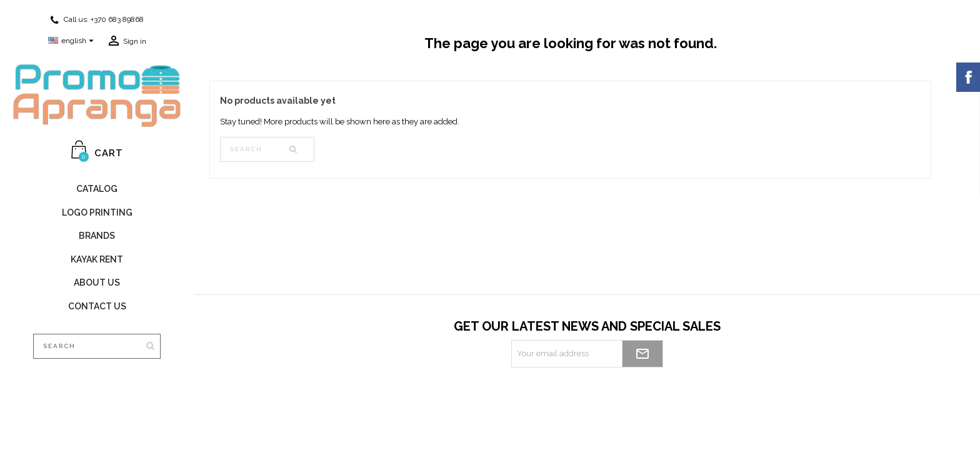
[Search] (97, 346)
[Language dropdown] (72, 41)
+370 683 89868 (117, 19)
